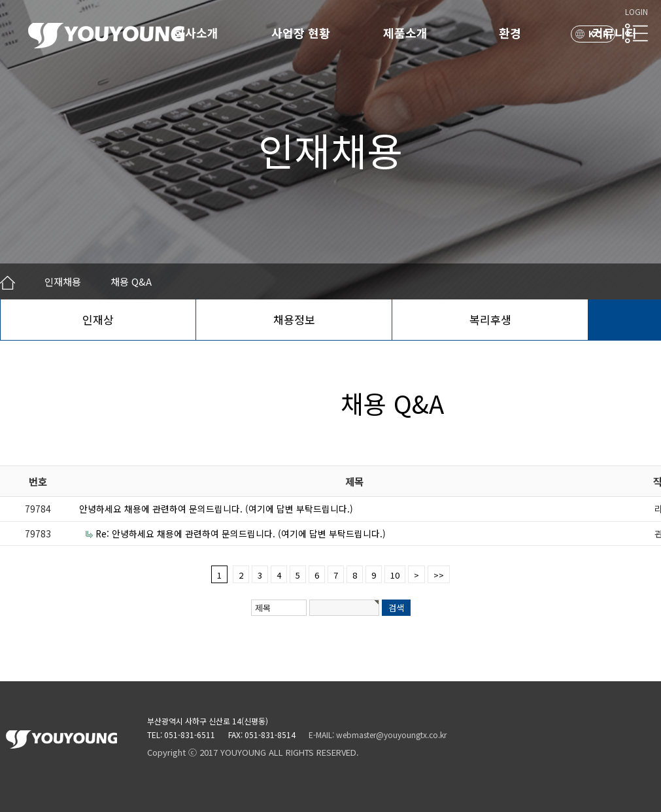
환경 (510, 33)
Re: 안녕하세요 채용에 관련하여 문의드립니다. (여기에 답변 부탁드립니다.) (241, 533)
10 (395, 575)
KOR (599, 34)
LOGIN (636, 11)
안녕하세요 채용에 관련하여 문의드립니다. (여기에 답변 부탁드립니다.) (216, 509)
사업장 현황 (301, 33)
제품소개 (405, 33)
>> (439, 575)
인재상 (98, 319)
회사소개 (196, 33)
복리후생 (490, 319)
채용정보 (294, 319)
